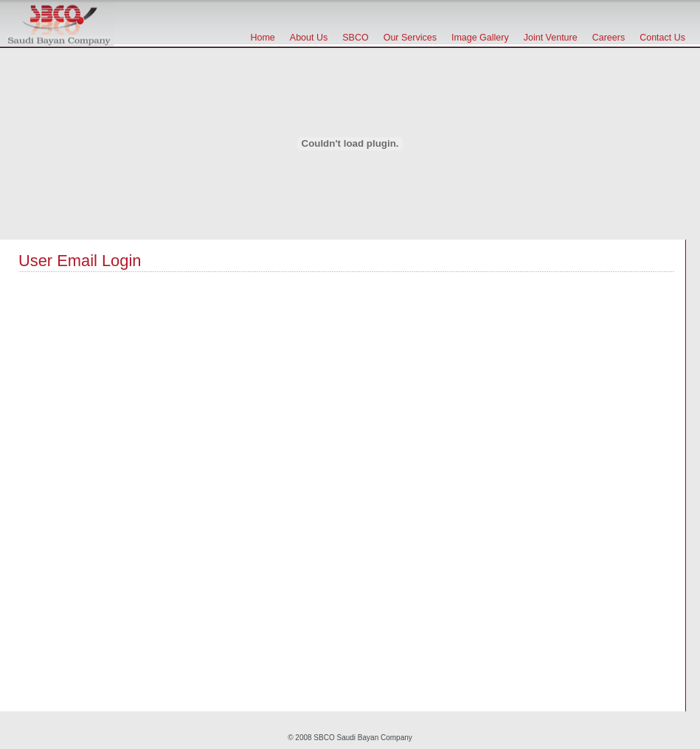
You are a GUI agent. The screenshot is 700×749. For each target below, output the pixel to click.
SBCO (355, 38)
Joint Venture (551, 38)
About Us (309, 38)
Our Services (410, 38)
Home (262, 38)
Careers (609, 38)
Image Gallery (480, 38)
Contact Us (662, 38)
